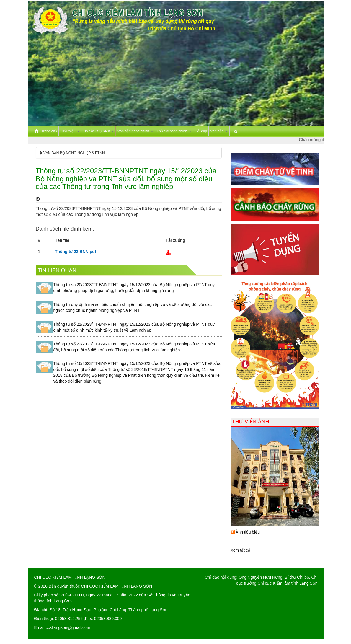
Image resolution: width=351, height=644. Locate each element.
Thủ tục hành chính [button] (174, 131)
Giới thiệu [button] (70, 131)
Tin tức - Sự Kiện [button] (98, 131)
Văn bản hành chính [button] (135, 131)
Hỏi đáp (201, 131)
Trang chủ (49, 131)
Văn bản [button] (219, 131)
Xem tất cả (240, 550)
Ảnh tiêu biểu (245, 532)
